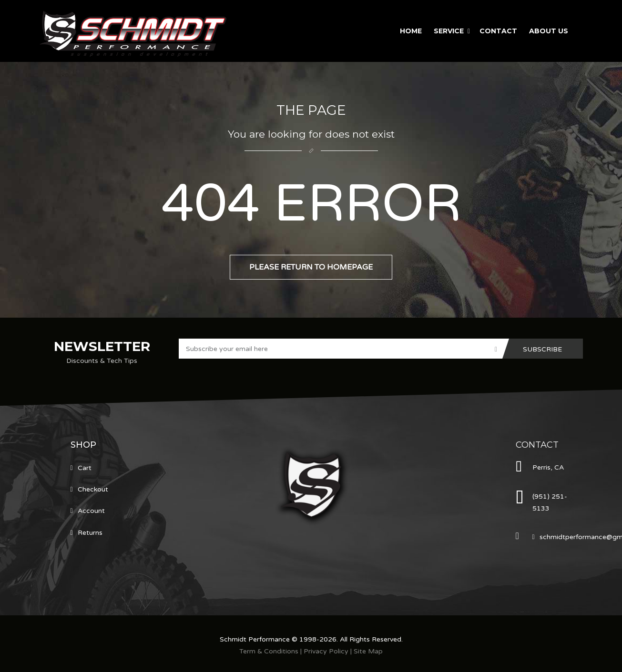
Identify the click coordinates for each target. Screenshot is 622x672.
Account (91, 511)
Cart (85, 468)
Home (411, 31)
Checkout (93, 489)
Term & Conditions (269, 651)
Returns (90, 533)
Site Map (368, 651)
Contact (498, 31)
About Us (549, 31)
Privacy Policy (326, 651)
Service (449, 31)
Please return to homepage (311, 267)
